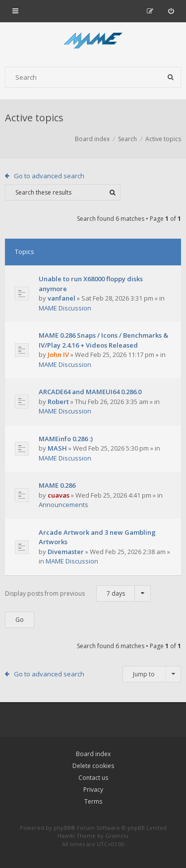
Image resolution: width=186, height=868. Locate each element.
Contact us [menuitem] (93, 778)
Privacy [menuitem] (93, 790)
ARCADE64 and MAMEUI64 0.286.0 (90, 392)
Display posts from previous (78, 593)
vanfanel (62, 298)
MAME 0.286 (57, 485)
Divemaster (66, 552)
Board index (93, 754)
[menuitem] (171, 11)
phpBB (62, 828)
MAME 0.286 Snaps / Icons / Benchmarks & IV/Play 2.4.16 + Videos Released (103, 340)
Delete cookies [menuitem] (93, 766)
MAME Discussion (65, 308)
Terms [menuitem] (93, 801)
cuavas (59, 495)
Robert (58, 402)
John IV (58, 355)
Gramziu (117, 836)
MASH (57, 448)
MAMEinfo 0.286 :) (66, 439)
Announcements (63, 505)
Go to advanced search (49, 176)
